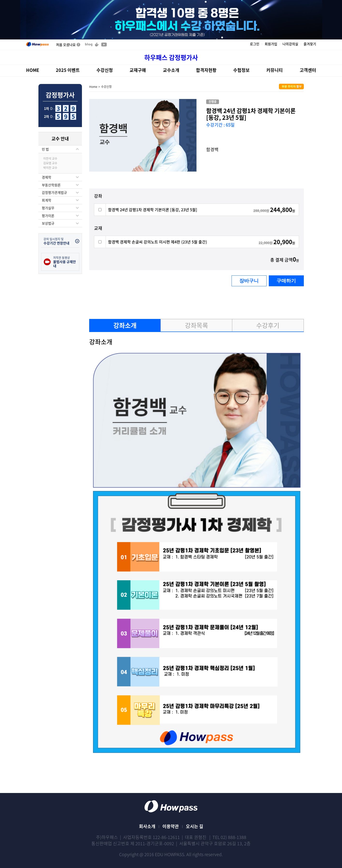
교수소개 (171, 70)
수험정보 (241, 70)
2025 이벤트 (68, 70)
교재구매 (138, 70)
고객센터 (308, 70)
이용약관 (171, 826)
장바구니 (249, 281)
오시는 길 (195, 826)
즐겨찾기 (310, 44)
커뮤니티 (275, 70)
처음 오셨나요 (68, 45)
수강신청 (105, 70)
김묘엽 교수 (50, 163)
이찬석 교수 (50, 159)
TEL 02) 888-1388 (229, 837)
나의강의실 (290, 44)
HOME (33, 70)
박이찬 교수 (50, 168)
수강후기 (268, 325)
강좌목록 (196, 325)
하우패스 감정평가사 (171, 57)
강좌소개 (125, 325)
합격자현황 (206, 70)
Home (93, 87)
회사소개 (147, 826)
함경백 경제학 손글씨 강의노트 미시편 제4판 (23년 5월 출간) (158, 242)
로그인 (255, 44)
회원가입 (271, 44)
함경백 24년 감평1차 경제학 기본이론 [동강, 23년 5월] (153, 210)
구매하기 (286, 281)
